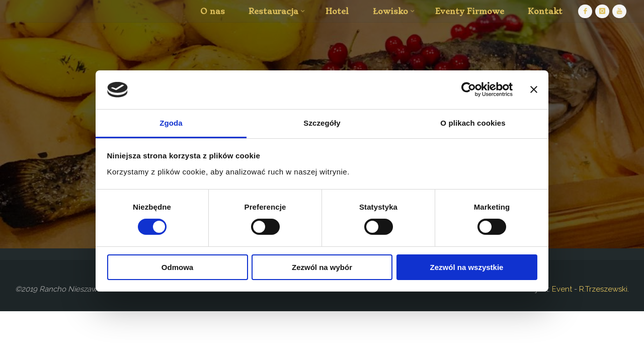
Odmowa (177, 267)
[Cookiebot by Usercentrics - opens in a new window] (469, 89)
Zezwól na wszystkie (467, 267)
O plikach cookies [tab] (473, 123)
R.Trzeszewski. (604, 289)
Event (561, 289)
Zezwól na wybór (322, 267)
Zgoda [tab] (171, 123)
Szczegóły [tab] (322, 123)
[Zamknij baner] (534, 89)
